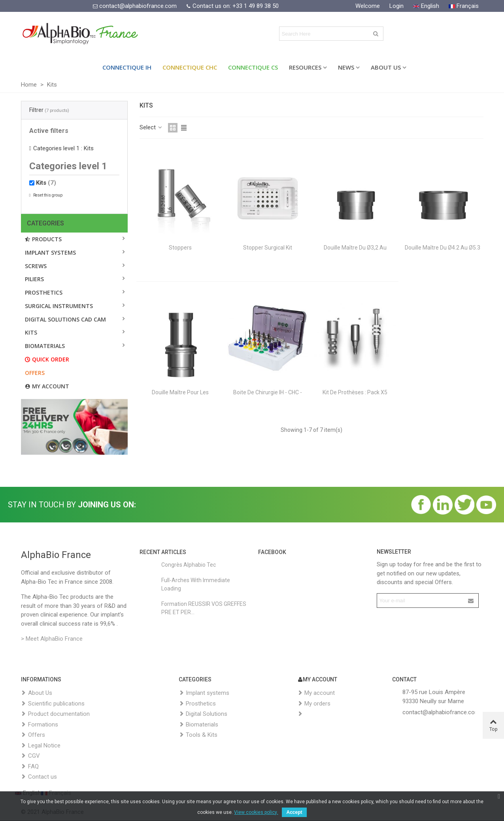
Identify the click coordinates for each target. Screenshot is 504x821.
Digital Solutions (203, 714)
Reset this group (47, 195)
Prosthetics (44, 292)
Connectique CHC (190, 67)
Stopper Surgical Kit (268, 248)
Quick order (47, 359)
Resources (305, 67)
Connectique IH (127, 67)
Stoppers (180, 248)
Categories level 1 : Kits (63, 148)
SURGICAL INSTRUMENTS (59, 306)
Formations (40, 725)
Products (43, 239)
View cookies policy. (256, 812)
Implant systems (50, 253)
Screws (36, 266)
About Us (386, 67)
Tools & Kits (198, 735)
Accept (294, 812)
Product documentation (55, 714)
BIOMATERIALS (45, 346)
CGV (30, 756)
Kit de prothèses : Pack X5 (355, 392)
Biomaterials (198, 725)
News (346, 67)
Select (151, 127)
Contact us (39, 777)
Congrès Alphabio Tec (189, 565)
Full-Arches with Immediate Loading (196, 584)
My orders (314, 704)
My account (47, 386)
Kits (46, 183)
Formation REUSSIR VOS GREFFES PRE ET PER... (204, 608)
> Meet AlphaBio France (52, 639)
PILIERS (34, 279)
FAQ (30, 767)
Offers (35, 373)
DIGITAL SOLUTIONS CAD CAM (65, 319)
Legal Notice (41, 746)
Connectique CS (253, 67)
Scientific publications (53, 704)
